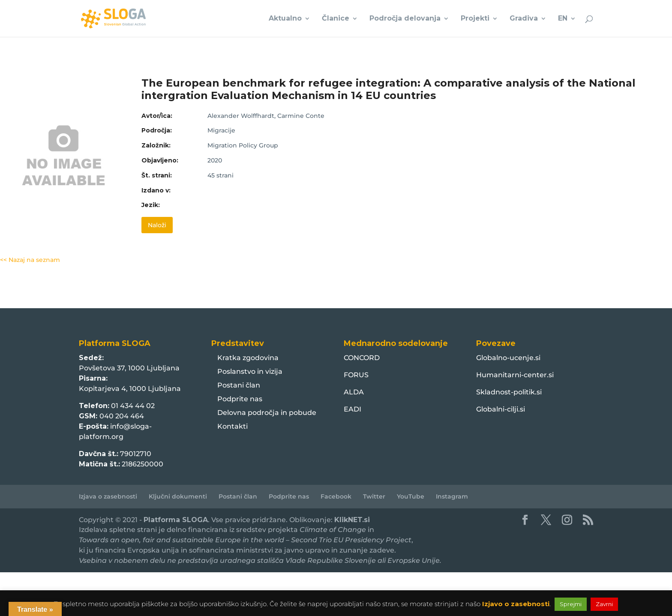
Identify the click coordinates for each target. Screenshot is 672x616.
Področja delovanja (405, 19)
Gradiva (524, 19)
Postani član (239, 385)
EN (563, 19)
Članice (336, 19)
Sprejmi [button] (571, 604)
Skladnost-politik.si (509, 392)
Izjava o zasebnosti (108, 496)
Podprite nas (240, 399)
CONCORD (362, 358)
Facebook (336, 496)
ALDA (354, 392)
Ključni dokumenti (178, 496)
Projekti (475, 19)
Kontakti (232, 426)
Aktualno (285, 19)
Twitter (374, 496)
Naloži (157, 225)
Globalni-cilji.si (501, 409)
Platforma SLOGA (176, 520)
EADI (352, 409)
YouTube (411, 496)
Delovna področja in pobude (267, 413)
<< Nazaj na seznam (30, 260)
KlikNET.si (352, 520)
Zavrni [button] (604, 604)
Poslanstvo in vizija (250, 371)
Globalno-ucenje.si (508, 358)
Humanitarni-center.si (515, 375)
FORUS (356, 375)
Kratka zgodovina (248, 358)
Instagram (452, 496)
